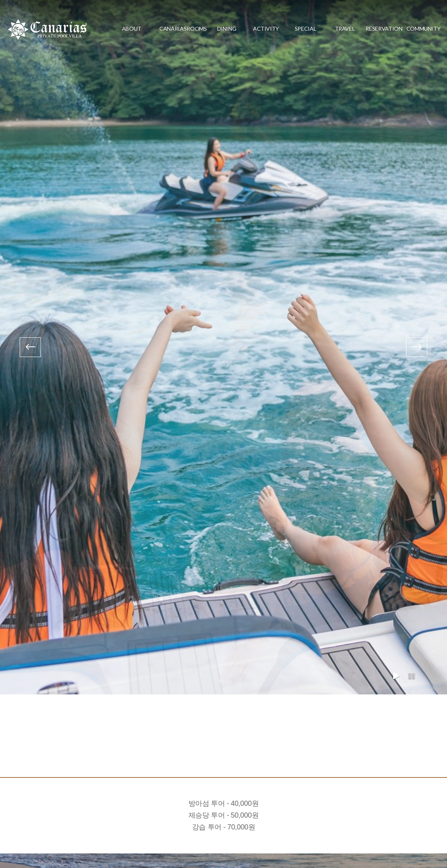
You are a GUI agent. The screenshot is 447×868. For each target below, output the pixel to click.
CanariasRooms (179, 29)
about (132, 29)
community (424, 29)
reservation (384, 29)
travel (345, 29)
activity (266, 29)
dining (227, 29)
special (306, 29)
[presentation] (30, 347)
